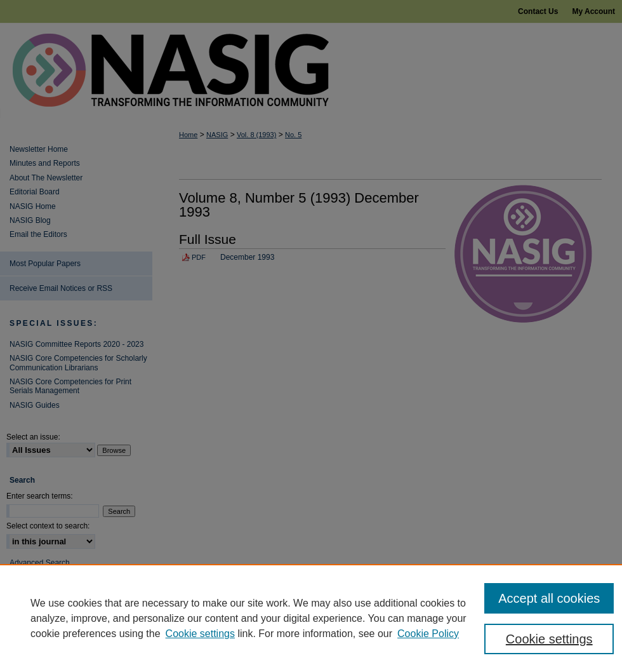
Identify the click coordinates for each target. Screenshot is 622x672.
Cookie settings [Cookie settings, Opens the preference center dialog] (549, 639)
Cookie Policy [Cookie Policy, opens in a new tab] (428, 634)
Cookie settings (200, 634)
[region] (311, 618)
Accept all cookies (549, 598)
